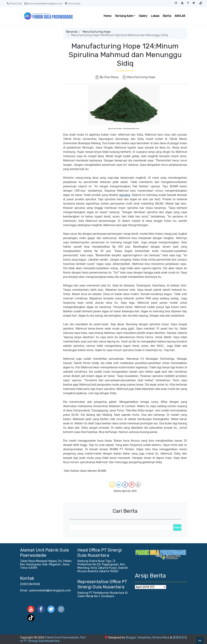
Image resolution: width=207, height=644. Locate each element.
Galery (143, 16)
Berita (167, 16)
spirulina (125, 195)
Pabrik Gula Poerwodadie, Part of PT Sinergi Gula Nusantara (53, 639)
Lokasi (155, 16)
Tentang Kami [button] (124, 16)
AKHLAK (180, 16)
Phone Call (14, 3)
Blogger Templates (138, 637)
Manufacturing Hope (97, 32)
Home (107, 16)
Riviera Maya (161, 637)
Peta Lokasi (73, 3)
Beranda (72, 32)
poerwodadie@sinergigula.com (43, 3)
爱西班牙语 (180, 637)
